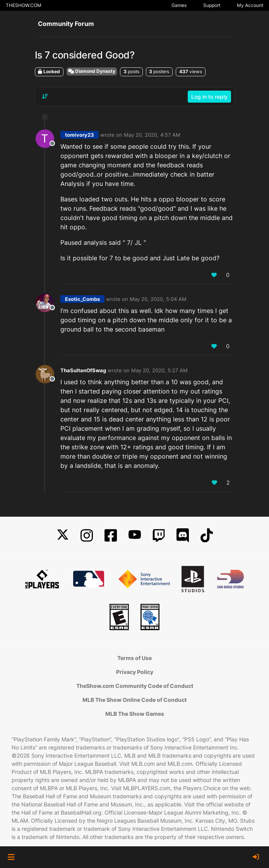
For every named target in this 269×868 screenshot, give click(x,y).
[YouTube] (135, 535)
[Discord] (183, 535)
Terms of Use (134, 658)
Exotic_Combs (82, 299)
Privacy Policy (135, 672)
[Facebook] (111, 535)
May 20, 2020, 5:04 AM (158, 299)
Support (212, 5)
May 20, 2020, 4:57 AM (152, 135)
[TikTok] (207, 535)
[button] (11, 857)
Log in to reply (209, 97)
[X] (63, 535)
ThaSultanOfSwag (83, 370)
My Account (250, 5)
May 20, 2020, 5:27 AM (159, 370)
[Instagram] (87, 535)
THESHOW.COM (24, 5)
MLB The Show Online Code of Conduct (134, 700)
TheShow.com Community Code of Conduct (135, 686)
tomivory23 (80, 135)
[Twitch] (159, 535)
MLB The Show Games (135, 714)
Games (179, 5)
